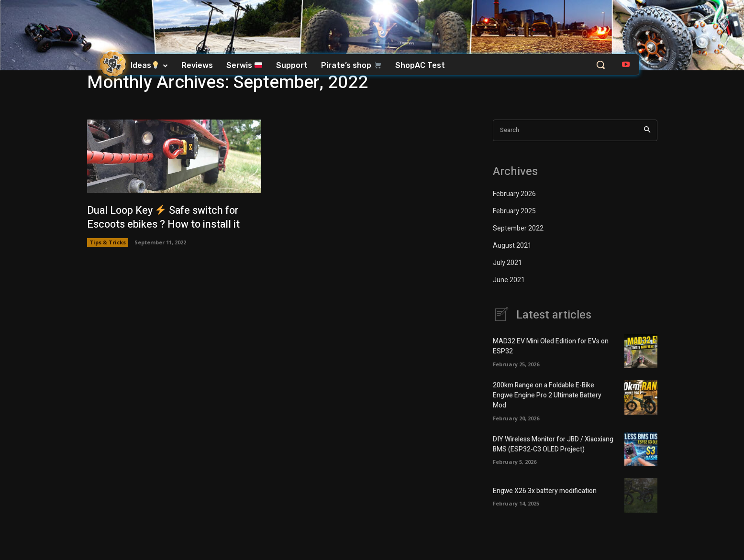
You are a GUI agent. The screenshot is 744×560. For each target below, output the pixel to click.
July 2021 (507, 263)
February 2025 (514, 211)
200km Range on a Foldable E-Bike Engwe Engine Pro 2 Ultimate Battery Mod (547, 396)
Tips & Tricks (108, 242)
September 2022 (518, 228)
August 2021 (512, 246)
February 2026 (514, 194)
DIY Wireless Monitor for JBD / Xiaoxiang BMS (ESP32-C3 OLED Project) (553, 445)
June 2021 (509, 280)
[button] (600, 65)
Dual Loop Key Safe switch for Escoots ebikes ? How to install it (165, 217)
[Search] (647, 130)
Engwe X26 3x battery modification (545, 491)
